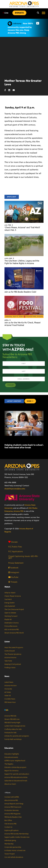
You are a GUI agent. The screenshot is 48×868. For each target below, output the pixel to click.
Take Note (8, 661)
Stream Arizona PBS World (14, 633)
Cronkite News (10, 699)
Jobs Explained (10, 606)
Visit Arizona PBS (10, 824)
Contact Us (8, 827)
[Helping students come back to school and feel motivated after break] (5, 439)
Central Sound (10, 651)
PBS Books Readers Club (13, 817)
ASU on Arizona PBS (12, 630)
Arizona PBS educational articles (16, 777)
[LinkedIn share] (10, 90)
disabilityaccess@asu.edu (15, 489)
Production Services (12, 810)
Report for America (11, 771)
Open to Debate (10, 613)
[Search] (37, 13)
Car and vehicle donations (14, 857)
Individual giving (10, 840)
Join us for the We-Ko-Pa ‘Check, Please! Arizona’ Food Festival (23, 324)
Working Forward (11, 616)
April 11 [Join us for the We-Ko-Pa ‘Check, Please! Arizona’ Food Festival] (8, 320)
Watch (7, 587)
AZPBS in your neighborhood (15, 761)
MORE (30, 401)
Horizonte (8, 689)
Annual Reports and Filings (14, 804)
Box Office (8, 820)
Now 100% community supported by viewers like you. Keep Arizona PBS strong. (20, 28)
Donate (13, 542)
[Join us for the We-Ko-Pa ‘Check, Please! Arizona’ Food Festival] (24, 297)
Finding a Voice (10, 668)
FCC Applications (16, 551)
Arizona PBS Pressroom (13, 807)
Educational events (11, 757)
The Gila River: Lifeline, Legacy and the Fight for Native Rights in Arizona (22, 262)
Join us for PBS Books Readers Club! (20, 292)
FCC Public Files (15, 547)
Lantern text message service (15, 726)
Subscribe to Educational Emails (16, 781)
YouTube (13, 577)
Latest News (9, 682)
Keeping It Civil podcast (13, 664)
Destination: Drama (12, 623)
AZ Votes (8, 692)
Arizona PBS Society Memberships (17, 834)
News (7, 676)
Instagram (14, 572)
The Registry (9, 764)
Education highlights (12, 754)
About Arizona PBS (11, 800)
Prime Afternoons (11, 626)
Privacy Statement (16, 563)
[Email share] (15, 90)
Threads (13, 582)
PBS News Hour (10, 702)
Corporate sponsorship (13, 847)
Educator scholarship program (15, 767)
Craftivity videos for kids (13, 729)
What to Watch (10, 593)
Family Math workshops (13, 739)
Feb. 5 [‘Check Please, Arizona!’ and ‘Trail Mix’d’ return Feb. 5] (9, 225)
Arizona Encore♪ (10, 658)
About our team (10, 784)
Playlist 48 (8, 620)
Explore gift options (11, 830)
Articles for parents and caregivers (17, 736)
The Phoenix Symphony (13, 654)
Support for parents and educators (17, 774)
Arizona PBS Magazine (12, 814)
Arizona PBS (18, 511)
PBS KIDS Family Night (12, 723)
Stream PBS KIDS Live (12, 719)
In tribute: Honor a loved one (15, 851)
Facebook (13, 568)
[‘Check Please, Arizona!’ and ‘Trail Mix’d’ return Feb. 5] (24, 202)
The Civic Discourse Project (14, 609)
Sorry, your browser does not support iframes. (24, 57)
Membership (9, 844)
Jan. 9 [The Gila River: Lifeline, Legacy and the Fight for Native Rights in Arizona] (9, 258)
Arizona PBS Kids (10, 716)
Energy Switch (9, 603)
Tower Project (10, 854)
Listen (7, 642)
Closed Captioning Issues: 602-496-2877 (23, 557)
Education (9, 748)
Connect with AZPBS (12, 797)
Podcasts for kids (10, 733)
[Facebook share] (6, 90)
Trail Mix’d (8, 599)
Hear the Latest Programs (14, 648)
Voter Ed (8, 696)
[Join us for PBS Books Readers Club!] (24, 269)
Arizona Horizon (10, 686)
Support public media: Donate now (17, 837)
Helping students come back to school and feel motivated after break (26, 446)
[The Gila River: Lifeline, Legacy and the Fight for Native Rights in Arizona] (24, 235)
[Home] (24, 4)
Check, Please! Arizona (13, 596)
